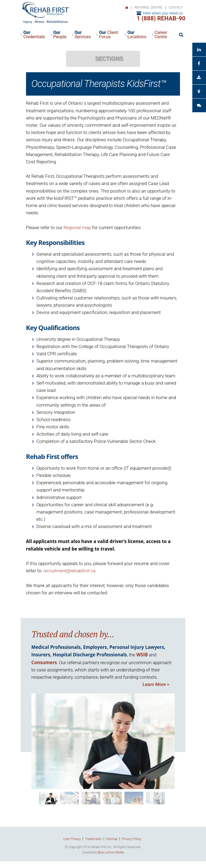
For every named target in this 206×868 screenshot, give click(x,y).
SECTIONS (109, 59)
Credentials (34, 35)
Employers (95, 647)
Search (181, 35)
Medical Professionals (56, 647)
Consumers (44, 662)
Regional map (77, 227)
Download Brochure (199, 77)
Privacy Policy (131, 839)
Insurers (41, 655)
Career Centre (161, 35)
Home (127, 8)
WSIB (142, 655)
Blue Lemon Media (111, 852)
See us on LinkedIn (199, 50)
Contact (176, 8)
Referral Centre (148, 8)
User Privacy (72, 839)
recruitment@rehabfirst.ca (70, 571)
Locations (137, 35)
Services (83, 35)
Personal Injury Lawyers (137, 647)
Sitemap (112, 839)
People (60, 35)
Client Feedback (199, 105)
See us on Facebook (199, 64)
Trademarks (93, 839)
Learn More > (156, 684)
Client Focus (108, 35)
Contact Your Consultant (199, 91)
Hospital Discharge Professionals (90, 655)
